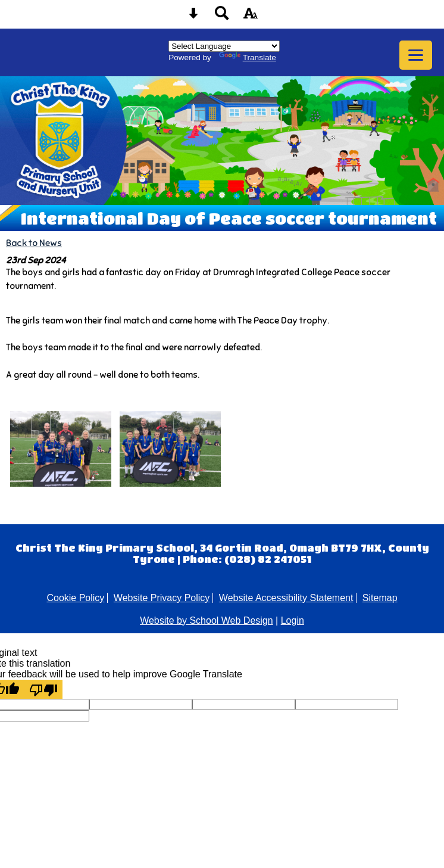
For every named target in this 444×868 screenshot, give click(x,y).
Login (293, 620)
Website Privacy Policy (162, 598)
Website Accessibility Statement (286, 598)
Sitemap (380, 598)
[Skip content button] (193, 17)
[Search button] (222, 17)
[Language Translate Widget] (224, 46)
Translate (248, 57)
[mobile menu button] (416, 55)
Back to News (34, 243)
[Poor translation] (43, 689)
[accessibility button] (251, 17)
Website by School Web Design (207, 620)
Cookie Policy (75, 598)
